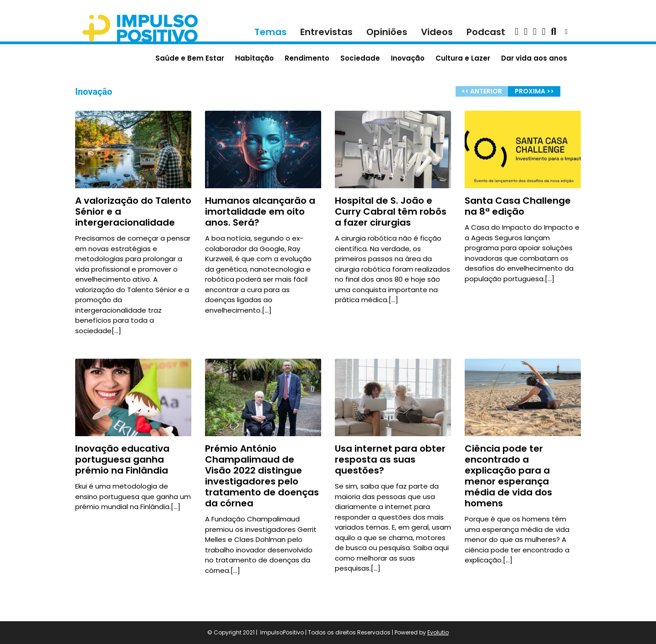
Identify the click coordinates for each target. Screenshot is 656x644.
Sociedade (360, 58)
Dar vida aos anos (534, 58)
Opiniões (387, 32)
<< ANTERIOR (482, 91)
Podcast (486, 32)
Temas (270, 32)
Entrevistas (326, 32)
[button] (517, 32)
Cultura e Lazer (463, 58)
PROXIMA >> (534, 91)
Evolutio (438, 632)
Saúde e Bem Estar (190, 58)
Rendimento (307, 58)
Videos (437, 32)
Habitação (254, 58)
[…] (116, 331)
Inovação (408, 58)
